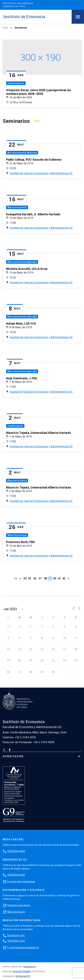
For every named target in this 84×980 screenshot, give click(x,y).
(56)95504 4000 (16, 851)
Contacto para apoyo (19, 905)
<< (16, 578)
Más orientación (16, 912)
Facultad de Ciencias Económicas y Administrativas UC (41, 173)
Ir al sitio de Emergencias (21, 882)
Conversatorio (16, 83)
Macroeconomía (17, 207)
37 (40, 578)
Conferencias (15, 426)
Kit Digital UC (22, 976)
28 (31, 672)
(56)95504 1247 (16, 941)
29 (42, 672)
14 (31, 649)
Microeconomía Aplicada (22, 153)
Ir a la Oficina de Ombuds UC (23, 948)
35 (30, 578)
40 (55, 578)
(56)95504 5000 (16, 875)
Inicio (5, 28)
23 (53, 661)
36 (35, 578)
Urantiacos (29, 967)
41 (59, 578)
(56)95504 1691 (16, 936)
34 (25, 578)
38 (45, 578)
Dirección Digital (21, 971)
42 (64, 578)
